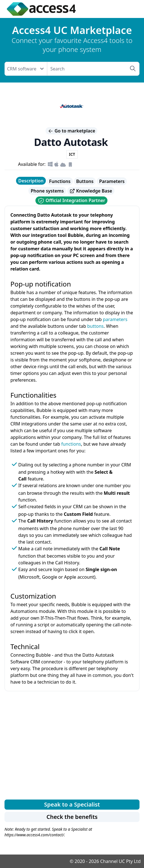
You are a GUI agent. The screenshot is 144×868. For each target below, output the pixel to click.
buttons (95, 326)
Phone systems (47, 191)
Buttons (85, 181)
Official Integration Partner (71, 201)
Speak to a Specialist (72, 804)
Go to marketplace (72, 131)
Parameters (112, 181)
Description (31, 181)
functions (71, 444)
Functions (60, 181)
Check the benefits (72, 817)
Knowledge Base (91, 191)
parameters (115, 319)
